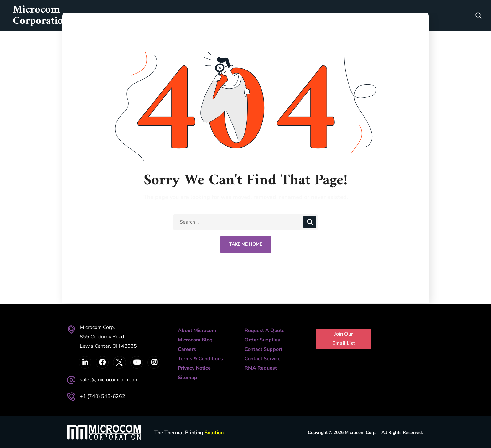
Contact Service (263, 359)
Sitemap (188, 378)
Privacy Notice (194, 368)
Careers (187, 349)
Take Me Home (246, 244)
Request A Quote (265, 331)
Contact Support (264, 349)
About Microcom (197, 331)
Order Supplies (262, 340)
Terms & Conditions (200, 359)
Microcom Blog (195, 340)
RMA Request (261, 368)
